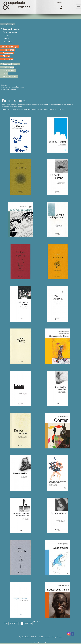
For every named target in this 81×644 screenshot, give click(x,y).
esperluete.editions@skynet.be (53, 637)
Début (6, 624)
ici (15, 89)
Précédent (12, 624)
